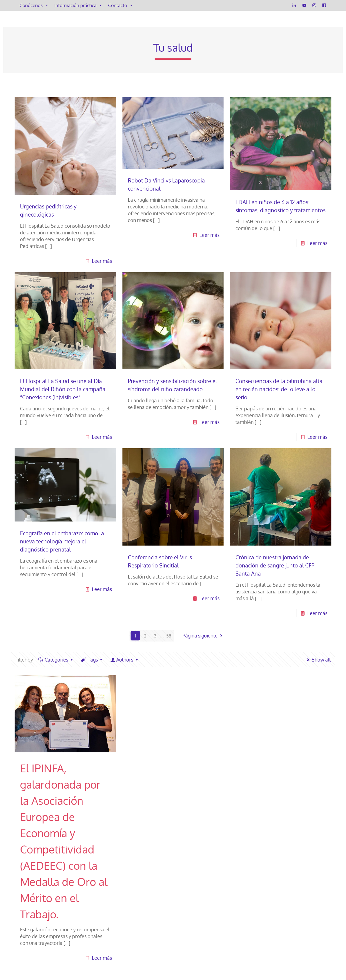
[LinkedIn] (294, 5)
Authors (125, 660)
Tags (92, 660)
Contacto (121, 5)
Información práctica (79, 5)
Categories (56, 660)
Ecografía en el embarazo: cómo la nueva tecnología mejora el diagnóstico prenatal (62, 541)
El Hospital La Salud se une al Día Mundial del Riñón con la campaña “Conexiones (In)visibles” (63, 389)
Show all (318, 660)
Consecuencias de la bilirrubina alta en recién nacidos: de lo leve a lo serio (279, 389)
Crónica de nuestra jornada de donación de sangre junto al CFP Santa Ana (275, 565)
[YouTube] (304, 5)
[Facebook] (324, 5)
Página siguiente (203, 636)
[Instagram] (314, 5)
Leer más (102, 261)
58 (169, 636)
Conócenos (34, 5)
